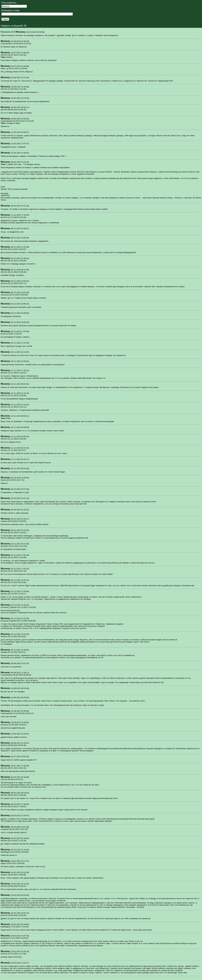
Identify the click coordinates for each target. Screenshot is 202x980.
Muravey (21, 32)
